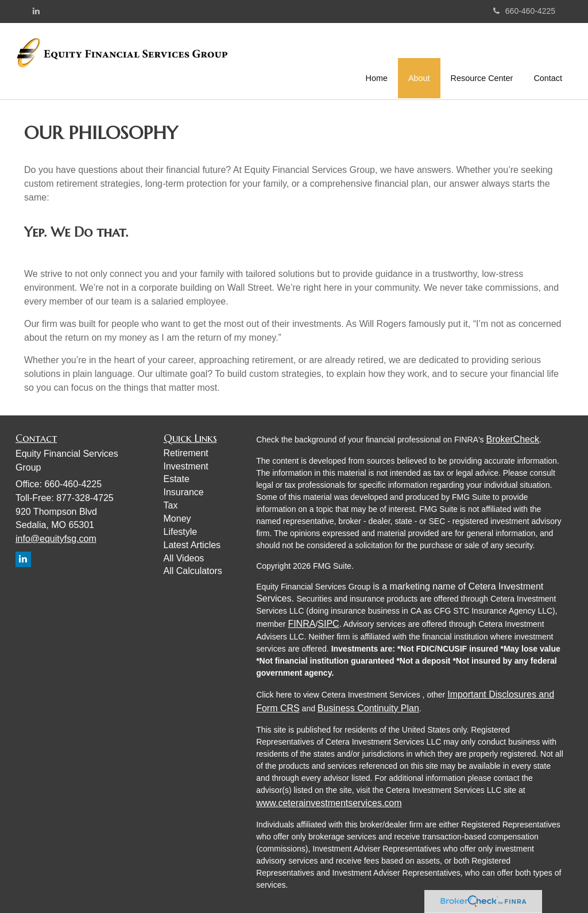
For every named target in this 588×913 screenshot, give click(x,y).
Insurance (184, 492)
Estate (177, 479)
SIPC (328, 624)
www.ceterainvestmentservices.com (329, 803)
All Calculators (193, 571)
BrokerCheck (512, 439)
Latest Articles (192, 545)
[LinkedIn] (36, 11)
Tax (171, 505)
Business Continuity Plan (368, 708)
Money (177, 519)
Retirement (186, 453)
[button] (419, 60)
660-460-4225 (524, 11)
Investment (186, 466)
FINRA (301, 624)
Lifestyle (181, 532)
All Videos (184, 558)
